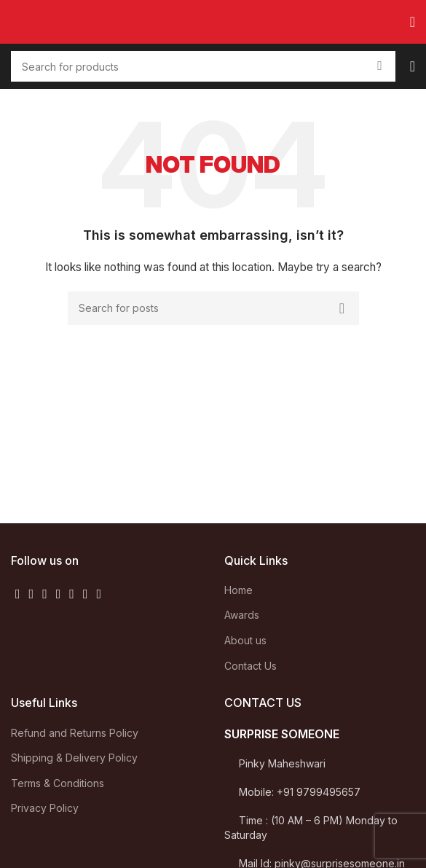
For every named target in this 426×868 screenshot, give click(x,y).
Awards (242, 615)
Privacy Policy (45, 808)
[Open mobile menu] (413, 22)
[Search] (213, 308)
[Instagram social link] (45, 594)
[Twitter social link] (32, 594)
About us (245, 640)
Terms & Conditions (58, 783)
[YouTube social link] (59, 594)
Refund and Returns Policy (75, 733)
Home (238, 590)
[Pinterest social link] (72, 594)
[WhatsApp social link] (99, 594)
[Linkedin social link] (86, 594)
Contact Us (251, 666)
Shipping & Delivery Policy (74, 758)
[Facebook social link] (18, 594)
